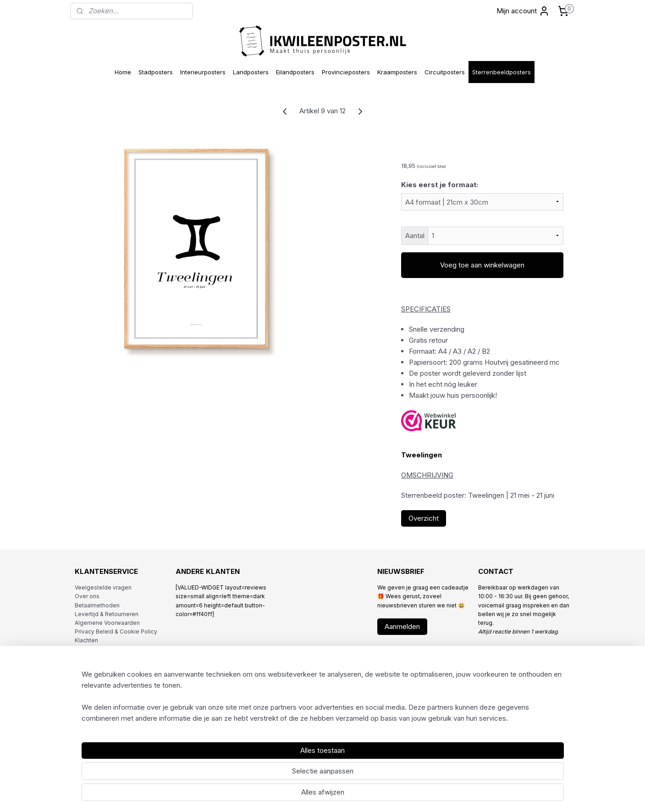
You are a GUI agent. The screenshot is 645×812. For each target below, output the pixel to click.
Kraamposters (397, 72)
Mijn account (523, 11)
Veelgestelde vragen (103, 587)
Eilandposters (295, 72)
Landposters (251, 72)
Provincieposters (346, 72)
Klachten (86, 640)
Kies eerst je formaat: (440, 185)
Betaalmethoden (97, 605)
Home (123, 72)
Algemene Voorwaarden (107, 623)
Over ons (87, 596)
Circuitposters (445, 72)
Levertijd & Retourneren (107, 614)
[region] (262, 773)
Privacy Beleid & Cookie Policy (116, 631)
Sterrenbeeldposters (502, 72)
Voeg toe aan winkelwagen (482, 265)
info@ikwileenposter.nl (526, 649)
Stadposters (156, 72)
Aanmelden (402, 626)
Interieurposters (203, 72)
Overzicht (424, 518)
